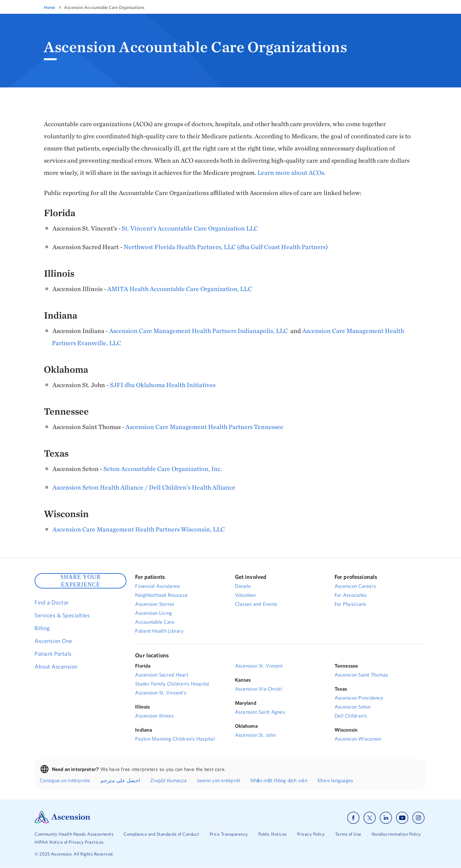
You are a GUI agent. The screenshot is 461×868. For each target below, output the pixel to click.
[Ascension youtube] (402, 818)
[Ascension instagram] (418, 818)
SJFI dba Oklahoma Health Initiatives (163, 385)
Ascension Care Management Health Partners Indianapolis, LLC (198, 331)
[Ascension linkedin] (386, 818)
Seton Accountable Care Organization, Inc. (163, 469)
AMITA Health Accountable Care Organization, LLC (180, 289)
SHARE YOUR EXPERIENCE (80, 581)
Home (49, 7)
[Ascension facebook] (353, 818)
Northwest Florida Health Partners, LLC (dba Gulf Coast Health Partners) (226, 247)
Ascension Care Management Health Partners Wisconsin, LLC (139, 529)
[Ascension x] (370, 818)
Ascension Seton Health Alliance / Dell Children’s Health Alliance (144, 487)
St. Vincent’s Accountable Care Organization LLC (190, 228)
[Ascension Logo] (62, 822)
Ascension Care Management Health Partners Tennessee (204, 427)
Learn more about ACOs (291, 172)
